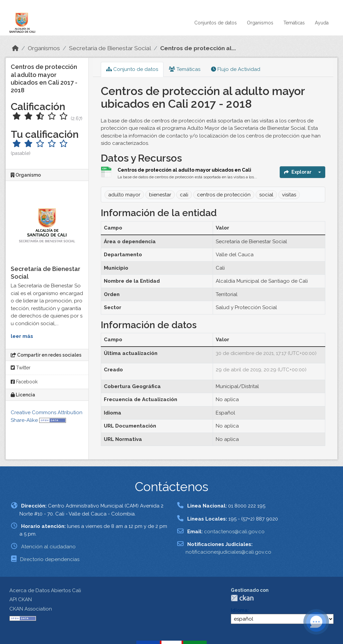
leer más (22, 336)
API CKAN (21, 600)
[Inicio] (15, 48)
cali (184, 195)
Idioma (239, 610)
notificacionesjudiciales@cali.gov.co (228, 552)
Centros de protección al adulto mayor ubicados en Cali (184, 170)
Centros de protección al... (198, 48)
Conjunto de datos (132, 69)
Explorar (298, 172)
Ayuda (322, 23)
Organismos (260, 23)
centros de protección (224, 195)
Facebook (24, 382)
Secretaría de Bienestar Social (110, 48)
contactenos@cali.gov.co (234, 532)
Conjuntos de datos (216, 23)
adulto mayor (124, 195)
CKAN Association (31, 609)
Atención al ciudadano (48, 547)
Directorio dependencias (50, 559)
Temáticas (294, 23)
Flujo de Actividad (236, 69)
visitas (289, 195)
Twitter (21, 368)
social (266, 195)
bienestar (160, 195)
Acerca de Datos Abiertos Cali (45, 590)
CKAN (242, 598)
